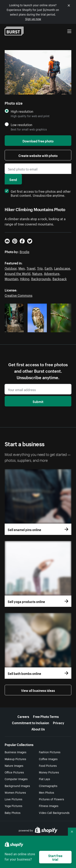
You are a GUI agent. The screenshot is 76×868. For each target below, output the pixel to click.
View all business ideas (38, 690)
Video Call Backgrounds (54, 812)
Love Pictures (13, 799)
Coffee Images (48, 759)
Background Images (17, 786)
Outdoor (11, 268)
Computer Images (16, 779)
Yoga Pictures (13, 806)
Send (13, 179)
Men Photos (47, 792)
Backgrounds (41, 278)
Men (22, 268)
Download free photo (38, 141)
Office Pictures (14, 772)
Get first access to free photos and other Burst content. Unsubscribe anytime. (38, 193)
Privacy (59, 722)
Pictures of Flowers (51, 799)
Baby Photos (13, 812)
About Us (38, 729)
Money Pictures (49, 772)
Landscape (62, 268)
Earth (48, 268)
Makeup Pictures (15, 759)
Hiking (25, 278)
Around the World (18, 273)
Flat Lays (44, 779)
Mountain (11, 278)
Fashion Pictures (50, 752)
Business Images (16, 752)
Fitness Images (49, 806)
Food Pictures (48, 765)
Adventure (52, 273)
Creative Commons (19, 295)
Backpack (60, 278)
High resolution (22, 111)
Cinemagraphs (48, 786)
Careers (23, 716)
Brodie (25, 251)
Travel (31, 268)
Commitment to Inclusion (31, 722)
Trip (40, 268)
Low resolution (21, 125)
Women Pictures (15, 792)
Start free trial (55, 857)
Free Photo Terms (46, 716)
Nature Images (14, 765)
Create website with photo (38, 155)
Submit (38, 401)
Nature (37, 273)
